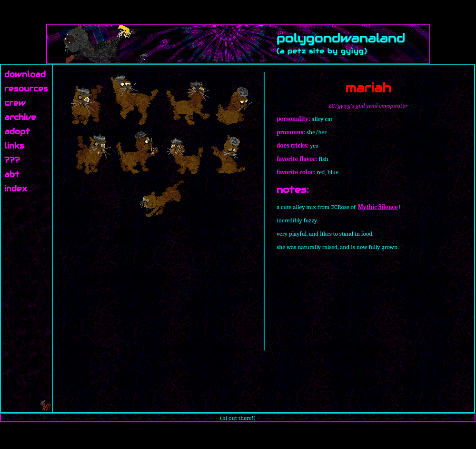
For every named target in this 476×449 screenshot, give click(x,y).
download (25, 75)
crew (15, 103)
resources (26, 89)
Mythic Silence (378, 207)
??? (12, 160)
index (16, 189)
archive (20, 117)
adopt (17, 132)
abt (12, 175)
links (14, 146)
